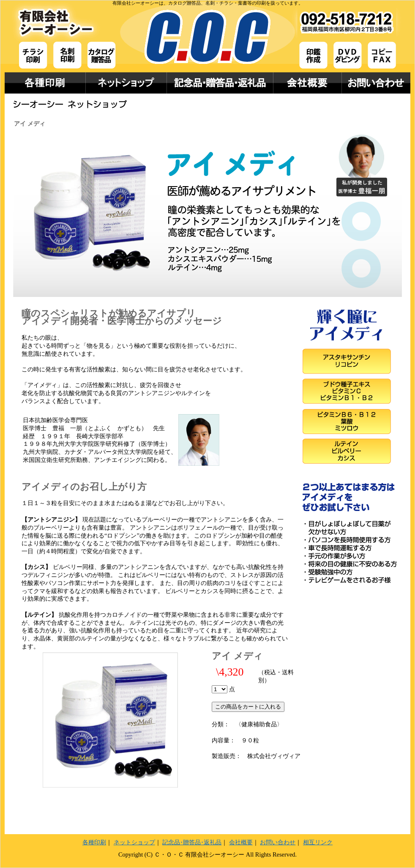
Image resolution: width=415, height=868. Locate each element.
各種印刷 (94, 842)
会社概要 (241, 842)
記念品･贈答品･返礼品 (192, 842)
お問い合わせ (278, 842)
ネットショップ (134, 842)
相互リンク (318, 842)
